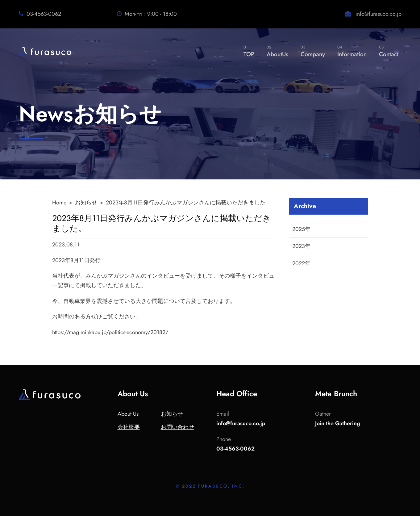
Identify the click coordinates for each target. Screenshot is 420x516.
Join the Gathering (338, 423)
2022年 (301, 263)
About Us (128, 414)
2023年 (301, 246)
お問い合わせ (177, 427)
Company (313, 51)
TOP (249, 51)
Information (352, 51)
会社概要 (129, 427)
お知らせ (86, 203)
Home (59, 203)
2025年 (301, 229)
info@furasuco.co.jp (378, 14)
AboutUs (277, 51)
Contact (389, 51)
